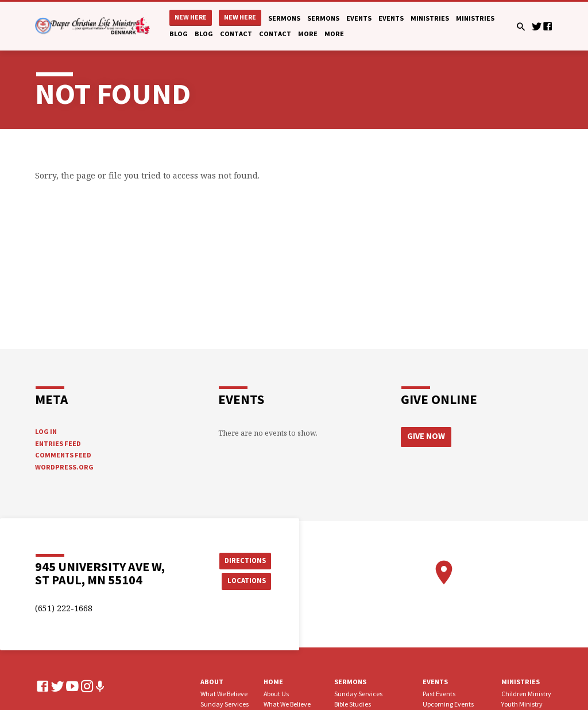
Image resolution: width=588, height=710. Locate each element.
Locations (245, 581)
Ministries (430, 18)
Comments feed (63, 455)
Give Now (426, 436)
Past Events (439, 694)
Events (359, 18)
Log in (46, 431)
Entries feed (58, 443)
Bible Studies (353, 704)
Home (273, 682)
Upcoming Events (448, 704)
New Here (191, 17)
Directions (245, 560)
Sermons (284, 18)
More (308, 34)
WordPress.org (64, 467)
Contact (236, 34)
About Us (276, 694)
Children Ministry (526, 694)
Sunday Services (225, 704)
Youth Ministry (522, 704)
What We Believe (224, 694)
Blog (179, 34)
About (212, 682)
